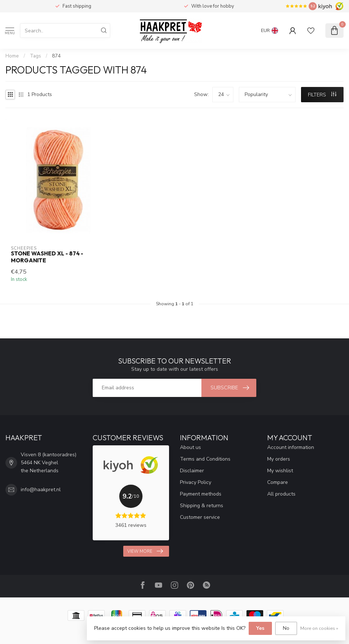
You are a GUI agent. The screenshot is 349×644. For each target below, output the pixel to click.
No (286, 628)
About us (190, 447)
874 (56, 56)
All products (281, 494)
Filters (322, 95)
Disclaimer (192, 471)
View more (145, 551)
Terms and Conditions (205, 459)
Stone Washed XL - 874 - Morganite (47, 257)
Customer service (200, 517)
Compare (278, 482)
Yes (260, 628)
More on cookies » (319, 628)
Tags (35, 56)
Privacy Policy (196, 482)
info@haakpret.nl (41, 490)
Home (12, 56)
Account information (291, 447)
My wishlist (280, 471)
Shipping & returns (202, 506)
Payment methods (201, 494)
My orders (279, 459)
